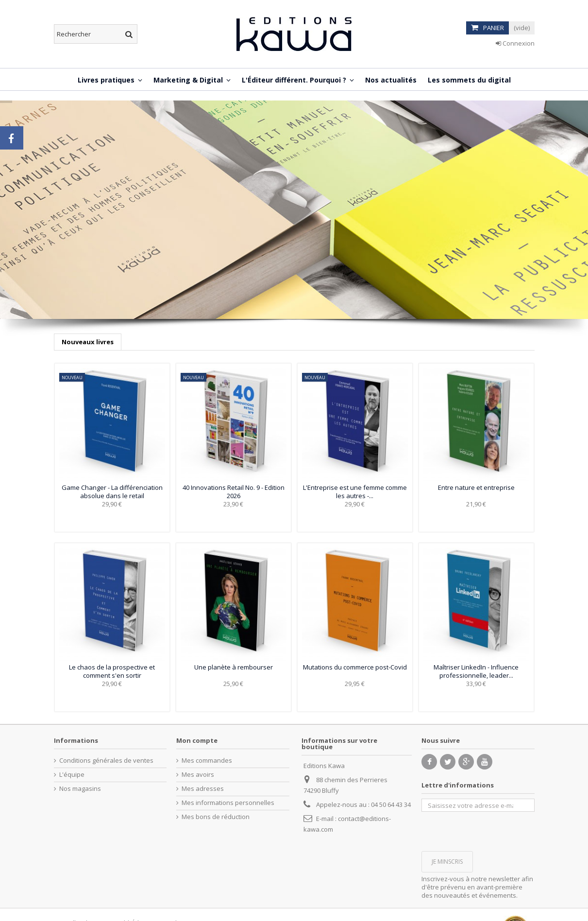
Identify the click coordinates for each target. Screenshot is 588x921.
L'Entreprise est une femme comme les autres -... (355, 492)
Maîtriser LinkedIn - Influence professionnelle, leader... (476, 671)
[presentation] (495, 831)
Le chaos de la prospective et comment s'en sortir (112, 671)
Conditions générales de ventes (106, 761)
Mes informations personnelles (228, 803)
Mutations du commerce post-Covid (355, 667)
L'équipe (72, 775)
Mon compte (197, 740)
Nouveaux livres (88, 342)
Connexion (515, 43)
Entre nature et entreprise (476, 487)
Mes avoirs (198, 775)
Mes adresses (203, 789)
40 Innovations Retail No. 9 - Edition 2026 (234, 492)
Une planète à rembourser (234, 667)
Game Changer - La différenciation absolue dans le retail (112, 492)
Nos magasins (80, 789)
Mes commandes (207, 761)
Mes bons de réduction (216, 817)
